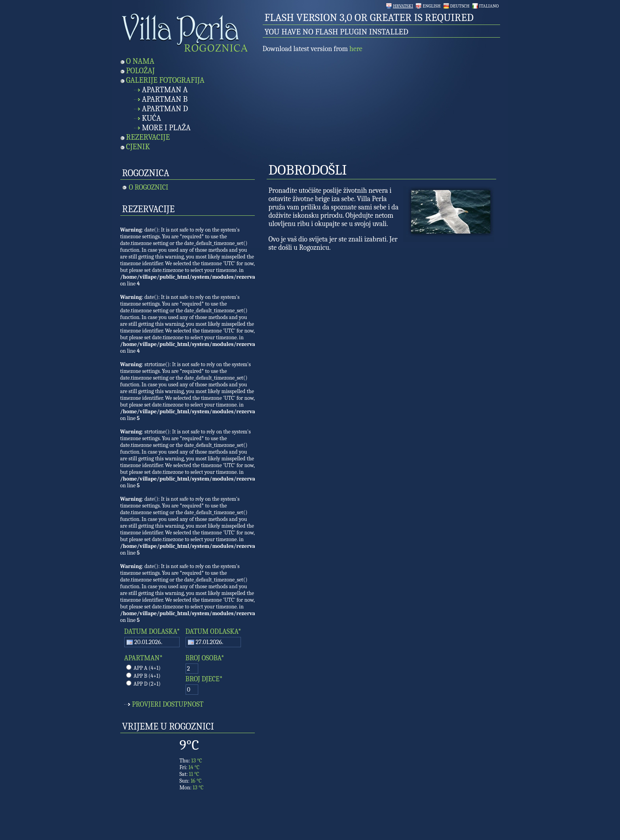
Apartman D (165, 109)
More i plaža (166, 128)
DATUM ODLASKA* (213, 632)
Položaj (141, 71)
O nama (140, 61)
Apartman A (165, 90)
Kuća (152, 118)
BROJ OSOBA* (205, 658)
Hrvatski (403, 6)
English (431, 6)
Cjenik (138, 147)
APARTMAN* (143, 658)
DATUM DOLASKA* (152, 632)
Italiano (489, 6)
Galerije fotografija (165, 80)
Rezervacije (148, 137)
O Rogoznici (149, 188)
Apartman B (165, 99)
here (356, 49)
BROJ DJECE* (204, 679)
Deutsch (460, 6)
